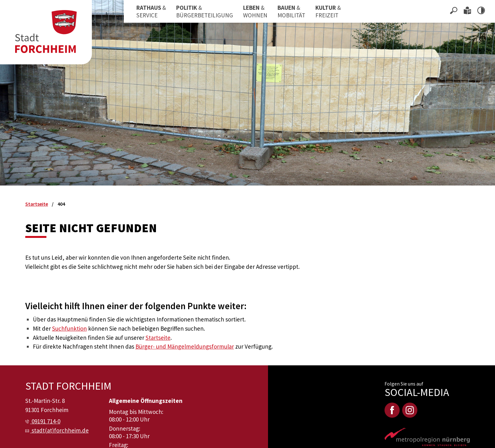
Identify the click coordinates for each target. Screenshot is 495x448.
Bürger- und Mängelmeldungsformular (185, 346)
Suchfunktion (69, 328)
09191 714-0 (46, 421)
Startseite (158, 338)
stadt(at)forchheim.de (60, 430)
